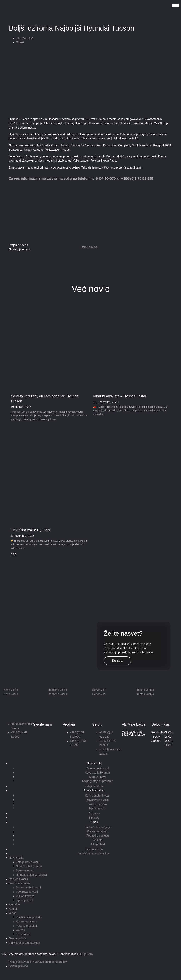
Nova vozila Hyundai (98, 773)
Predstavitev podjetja (98, 827)
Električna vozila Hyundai (30, 530)
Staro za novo (98, 777)
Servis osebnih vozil (97, 796)
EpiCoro (88, 954)
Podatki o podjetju (97, 836)
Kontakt (117, 661)
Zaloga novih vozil (98, 768)
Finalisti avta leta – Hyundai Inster (120, 396)
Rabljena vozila (94, 786)
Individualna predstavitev (94, 854)
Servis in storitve (94, 790)
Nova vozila (94, 763)
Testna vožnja (94, 849)
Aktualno (94, 814)
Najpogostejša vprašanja (97, 781)
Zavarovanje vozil (98, 800)
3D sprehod (98, 844)
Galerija (97, 840)
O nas (94, 822)
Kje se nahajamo (97, 831)
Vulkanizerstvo (97, 804)
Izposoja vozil (98, 808)
